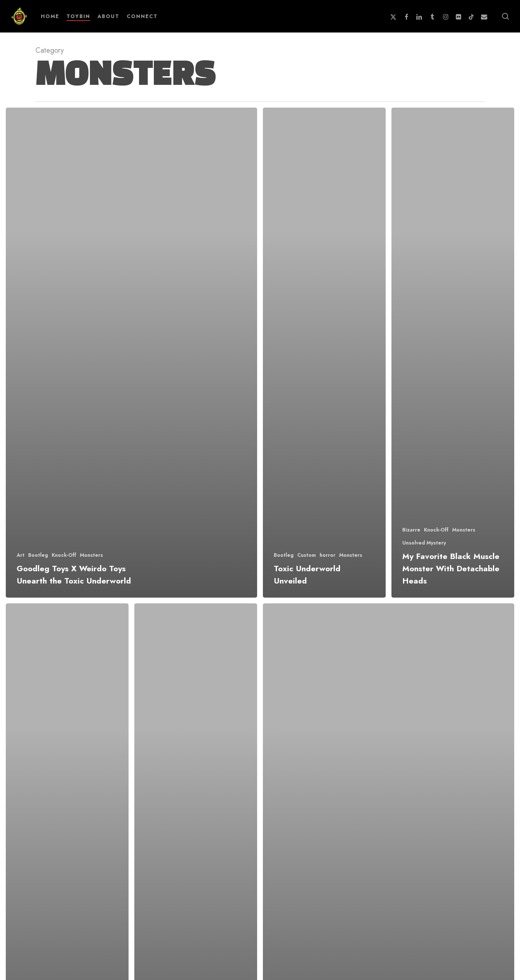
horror (328, 555)
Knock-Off (64, 555)
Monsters (91, 555)
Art (21, 555)
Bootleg (38, 555)
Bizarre (411, 530)
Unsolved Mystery (424, 543)
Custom (307, 555)
